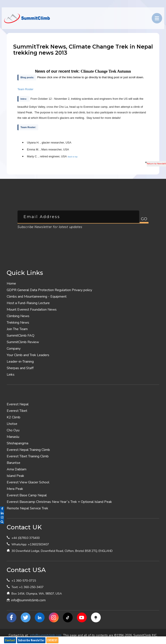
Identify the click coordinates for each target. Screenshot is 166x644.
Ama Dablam (17, 469)
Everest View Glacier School (28, 482)
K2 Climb (14, 417)
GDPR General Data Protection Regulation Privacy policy (49, 290)
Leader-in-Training (20, 362)
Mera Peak (15, 489)
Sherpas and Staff (20, 368)
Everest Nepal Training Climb (28, 450)
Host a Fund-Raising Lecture (28, 303)
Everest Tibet (17, 411)
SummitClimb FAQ (21, 336)
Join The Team (17, 329)
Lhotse (12, 424)
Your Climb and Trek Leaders (28, 355)
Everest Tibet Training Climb (28, 456)
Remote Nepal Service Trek (27, 508)
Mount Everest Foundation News (32, 310)
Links (11, 375)
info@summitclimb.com (28, 600)
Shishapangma (18, 443)
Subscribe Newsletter (31, 640)
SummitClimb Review (23, 342)
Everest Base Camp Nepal (27, 495)
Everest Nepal (18, 404)
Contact (10, 640)
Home (11, 284)
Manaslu (13, 437)
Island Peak (15, 476)
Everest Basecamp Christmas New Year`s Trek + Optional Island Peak (59, 502)
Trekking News (18, 323)
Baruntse (14, 463)
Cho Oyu (13, 430)
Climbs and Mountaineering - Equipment (37, 297)
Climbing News (18, 316)
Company (14, 349)
